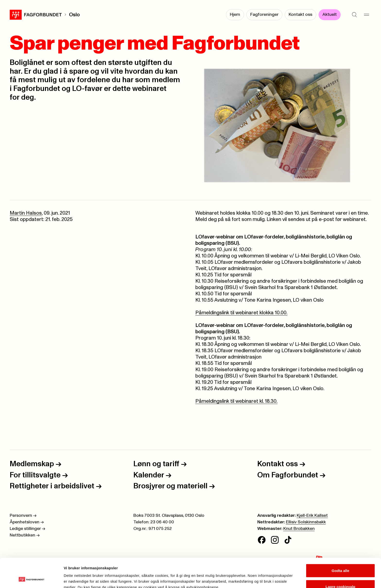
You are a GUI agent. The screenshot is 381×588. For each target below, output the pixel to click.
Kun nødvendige (340, 575)
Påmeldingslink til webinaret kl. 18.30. (236, 401)
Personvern (23, 516)
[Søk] (354, 15)
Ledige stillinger (27, 529)
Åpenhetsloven (27, 522)
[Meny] (366, 15)
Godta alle (341, 543)
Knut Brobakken (299, 529)
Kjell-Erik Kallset (312, 516)
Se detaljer (261, 575)
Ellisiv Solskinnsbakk (306, 522)
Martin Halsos (26, 213)
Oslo (74, 15)
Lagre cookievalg (341, 559)
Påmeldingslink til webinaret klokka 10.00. (241, 313)
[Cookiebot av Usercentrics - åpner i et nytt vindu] (31, 579)
